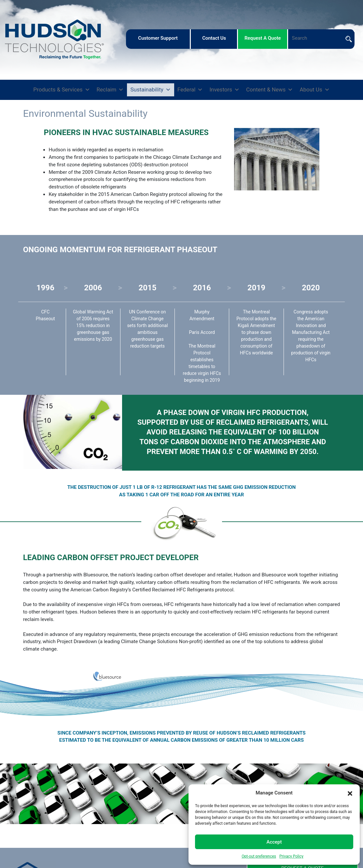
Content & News (270, 90)
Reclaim (110, 90)
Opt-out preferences (259, 856)
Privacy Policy (291, 856)
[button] (350, 793)
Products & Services (62, 90)
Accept (274, 842)
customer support (158, 38)
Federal (190, 90)
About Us (314, 90)
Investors (224, 90)
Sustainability (150, 90)
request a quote (263, 38)
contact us (214, 38)
